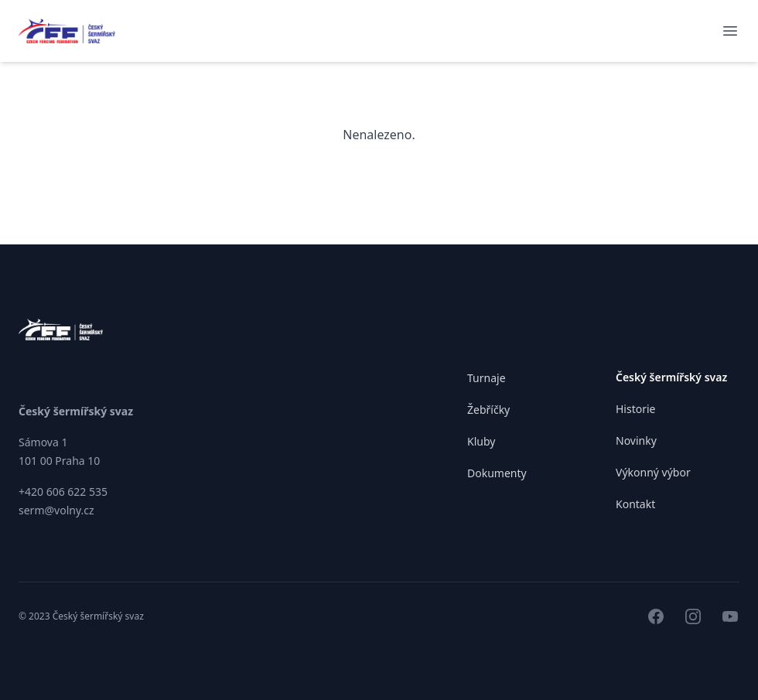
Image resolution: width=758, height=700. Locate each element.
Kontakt (635, 504)
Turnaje (487, 378)
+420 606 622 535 (63, 492)
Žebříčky (488, 410)
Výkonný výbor (653, 472)
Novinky (636, 440)
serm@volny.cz (56, 510)
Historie (636, 409)
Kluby (481, 441)
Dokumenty (497, 473)
